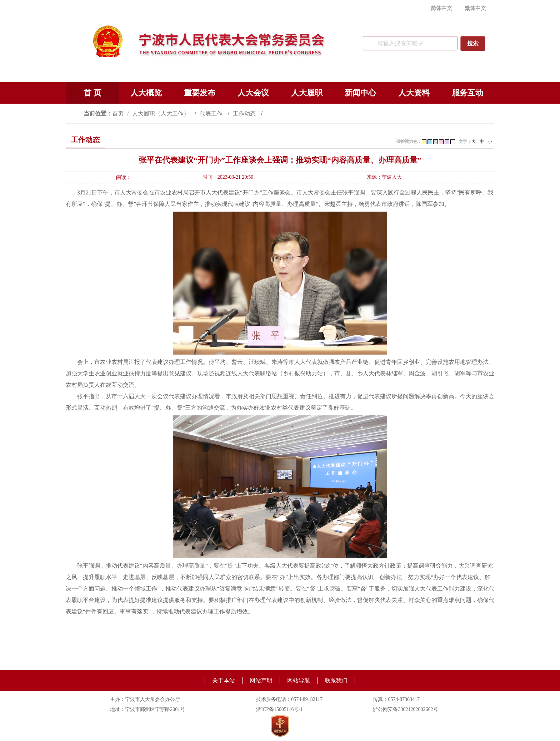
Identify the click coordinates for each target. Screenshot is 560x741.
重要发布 (200, 93)
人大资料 (414, 93)
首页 (118, 113)
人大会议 (253, 93)
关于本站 (224, 680)
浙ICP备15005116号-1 (279, 709)
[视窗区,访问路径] (280, 113)
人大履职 (307, 93)
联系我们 (336, 680)
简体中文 (441, 8)
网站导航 (299, 680)
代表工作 (212, 113)
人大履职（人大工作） (161, 113)
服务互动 (467, 93)
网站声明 (261, 680)
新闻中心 (360, 93)
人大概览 (146, 93)
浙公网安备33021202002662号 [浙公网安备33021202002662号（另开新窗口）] (405, 709)
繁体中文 (475, 8)
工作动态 (245, 113)
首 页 (92, 93)
